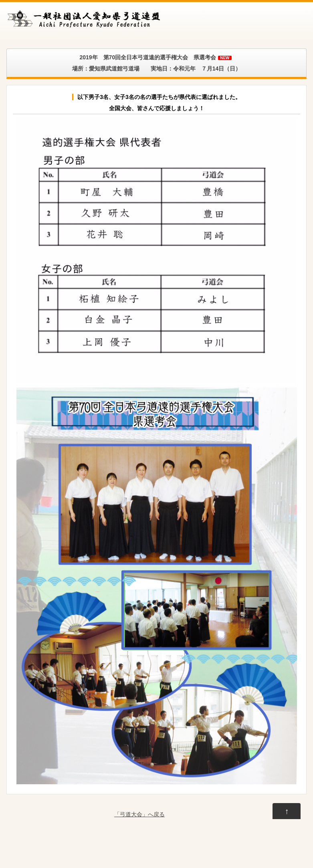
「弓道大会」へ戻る (139, 814)
